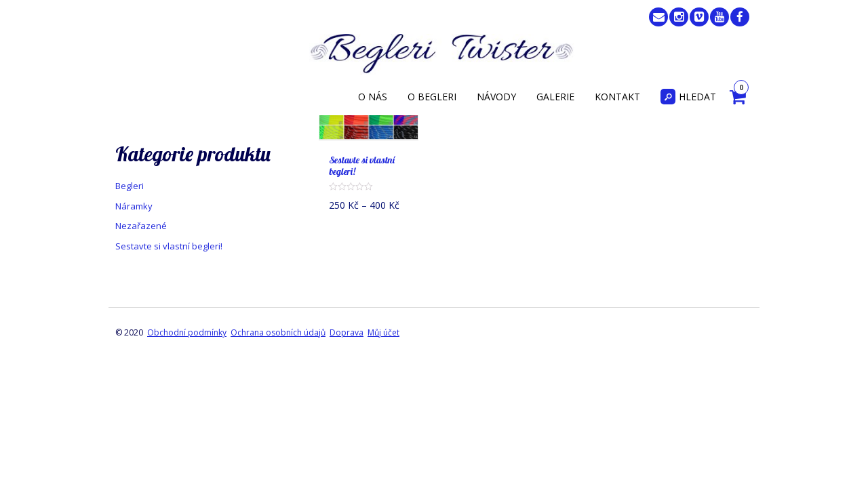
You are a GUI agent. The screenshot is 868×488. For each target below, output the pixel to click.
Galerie (555, 97)
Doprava (347, 332)
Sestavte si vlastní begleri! (169, 246)
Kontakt (617, 97)
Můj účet (383, 332)
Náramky (134, 206)
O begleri (432, 97)
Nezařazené (141, 226)
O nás (373, 97)
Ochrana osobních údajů (278, 332)
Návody (496, 97)
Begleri (130, 186)
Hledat (688, 97)
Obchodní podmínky (187, 332)
